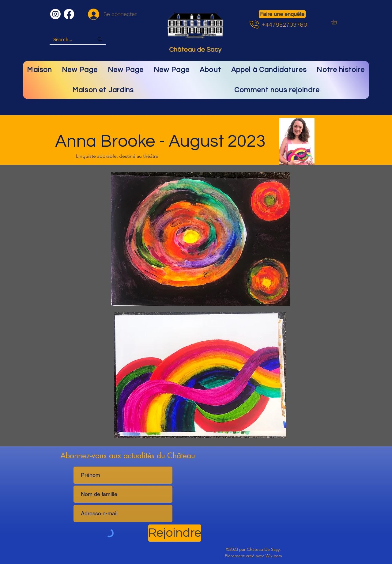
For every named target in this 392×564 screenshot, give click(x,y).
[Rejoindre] (175, 533)
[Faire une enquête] (282, 14)
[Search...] (69, 40)
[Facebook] (69, 14)
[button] (336, 22)
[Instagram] (55, 14)
